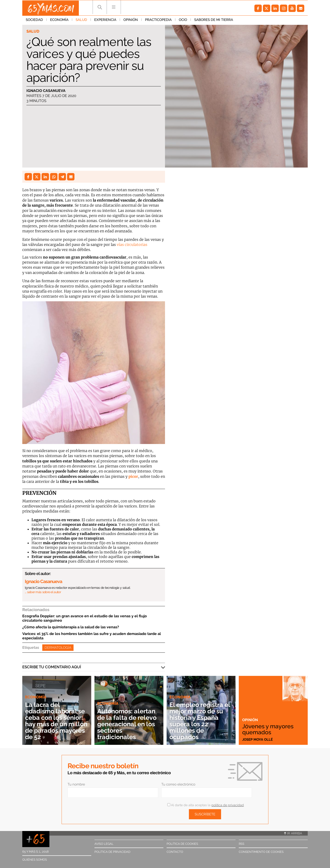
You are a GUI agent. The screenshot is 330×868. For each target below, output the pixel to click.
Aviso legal (104, 844)
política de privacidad (228, 805)
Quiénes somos (35, 860)
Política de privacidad (112, 852)
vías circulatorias (132, 245)
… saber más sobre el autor (43, 592)
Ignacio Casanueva (46, 91)
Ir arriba (293, 833)
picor (133, 476)
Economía (59, 20)
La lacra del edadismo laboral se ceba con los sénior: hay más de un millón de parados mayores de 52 (56, 721)
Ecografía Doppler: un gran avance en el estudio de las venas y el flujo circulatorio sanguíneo (85, 618)
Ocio (183, 20)
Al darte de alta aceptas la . (206, 805)
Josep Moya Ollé (257, 739)
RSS (242, 844)
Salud (81, 20)
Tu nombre (76, 784)
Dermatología (58, 648)
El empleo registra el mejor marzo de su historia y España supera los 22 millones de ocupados (200, 721)
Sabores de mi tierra (214, 20)
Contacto (175, 852)
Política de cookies (182, 844)
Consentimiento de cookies (261, 852)
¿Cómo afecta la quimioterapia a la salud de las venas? (71, 627)
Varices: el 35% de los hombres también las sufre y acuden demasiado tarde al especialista (92, 636)
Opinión (131, 20)
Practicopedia (158, 20)
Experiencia (105, 20)
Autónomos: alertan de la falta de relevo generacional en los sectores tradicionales (128, 724)
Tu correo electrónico (178, 784)
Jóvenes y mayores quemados (269, 729)
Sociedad (34, 20)
